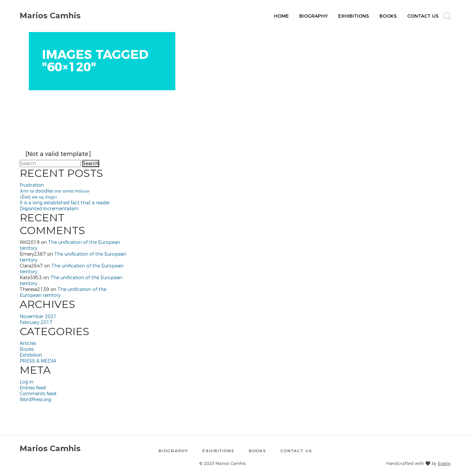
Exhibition (31, 355)
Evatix (444, 463)
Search (91, 163)
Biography (314, 16)
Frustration (32, 185)
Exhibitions (354, 16)
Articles (28, 343)
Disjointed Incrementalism (49, 209)
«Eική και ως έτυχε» (38, 197)
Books (388, 16)
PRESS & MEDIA (38, 361)
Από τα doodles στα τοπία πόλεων (55, 191)
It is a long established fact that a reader (65, 203)
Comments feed (38, 394)
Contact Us (423, 16)
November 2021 (38, 316)
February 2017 (36, 322)
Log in (26, 382)
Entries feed (33, 388)
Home (281, 16)
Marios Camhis (50, 16)
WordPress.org (35, 399)
